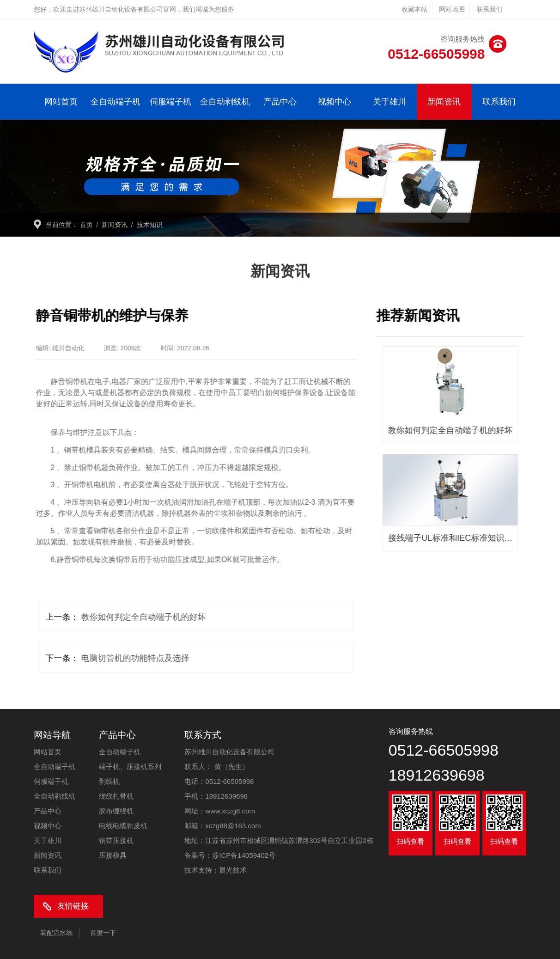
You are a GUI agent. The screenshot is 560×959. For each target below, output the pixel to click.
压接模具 (113, 855)
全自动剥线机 (225, 102)
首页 (86, 225)
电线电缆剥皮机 (123, 826)
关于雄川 (390, 102)
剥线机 (109, 781)
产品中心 (280, 102)
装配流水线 (56, 933)
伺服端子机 (170, 102)
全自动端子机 (116, 102)
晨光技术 (233, 870)
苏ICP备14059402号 (244, 855)
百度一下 (103, 933)
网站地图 (452, 9)
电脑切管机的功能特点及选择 (128, 658)
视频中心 (335, 102)
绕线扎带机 (116, 796)
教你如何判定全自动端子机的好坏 (137, 617)
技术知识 (150, 225)
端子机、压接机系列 (130, 767)
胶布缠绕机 (116, 811)
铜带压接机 (116, 840)
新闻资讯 (444, 102)
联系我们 (489, 9)
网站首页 (61, 102)
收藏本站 (414, 9)
